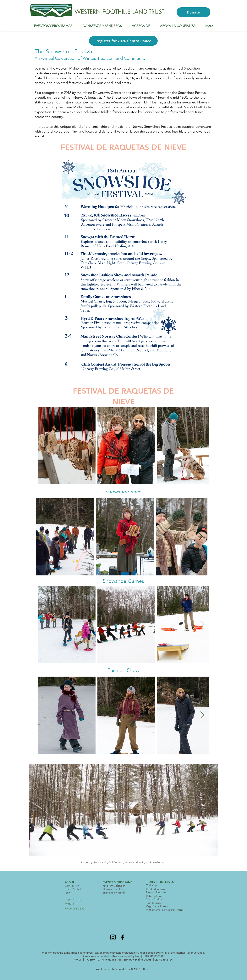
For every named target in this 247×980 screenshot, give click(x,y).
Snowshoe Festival (114, 893)
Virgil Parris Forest (157, 906)
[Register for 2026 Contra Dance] (123, 41)
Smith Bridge (154, 899)
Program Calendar (114, 886)
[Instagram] (113, 937)
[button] (53, 26)
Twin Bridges (154, 903)
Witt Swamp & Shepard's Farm (165, 910)
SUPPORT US (73, 900)
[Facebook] (122, 937)
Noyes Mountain (156, 892)
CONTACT (71, 904)
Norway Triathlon (113, 889)
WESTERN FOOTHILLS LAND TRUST (119, 12)
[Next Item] (202, 445)
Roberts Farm (154, 896)
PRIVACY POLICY (75, 909)
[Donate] (193, 12)
